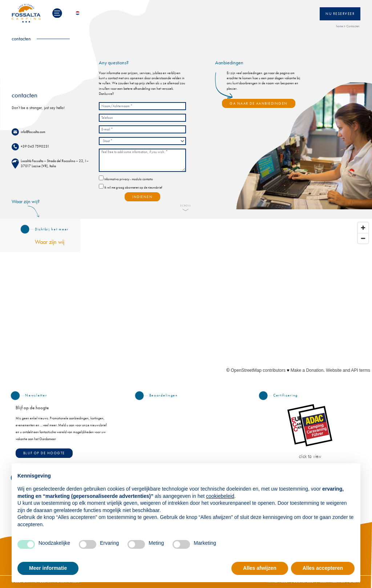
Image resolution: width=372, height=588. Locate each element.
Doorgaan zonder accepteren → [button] (317, 473)
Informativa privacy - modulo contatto (129, 179)
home (339, 26)
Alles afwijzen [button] (260, 568)
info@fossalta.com (33, 132)
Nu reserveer (340, 14)
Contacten (353, 26)
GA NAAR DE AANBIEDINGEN (259, 104)
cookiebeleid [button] (220, 496)
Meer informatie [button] (48, 568)
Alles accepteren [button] (323, 568)
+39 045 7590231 (35, 146)
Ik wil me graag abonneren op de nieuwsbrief (133, 188)
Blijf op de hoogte (44, 453)
